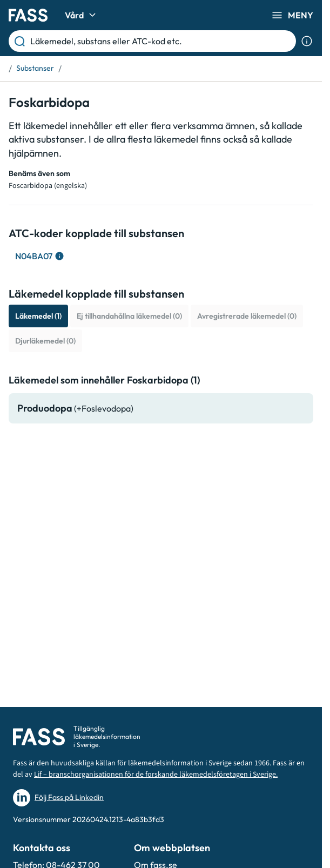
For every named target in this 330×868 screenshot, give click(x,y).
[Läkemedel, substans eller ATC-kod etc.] (161, 41)
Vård (82, 15)
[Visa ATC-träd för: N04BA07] (39, 256)
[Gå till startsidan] (28, 15)
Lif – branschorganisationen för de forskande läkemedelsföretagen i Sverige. (156, 775)
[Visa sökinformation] (307, 41)
